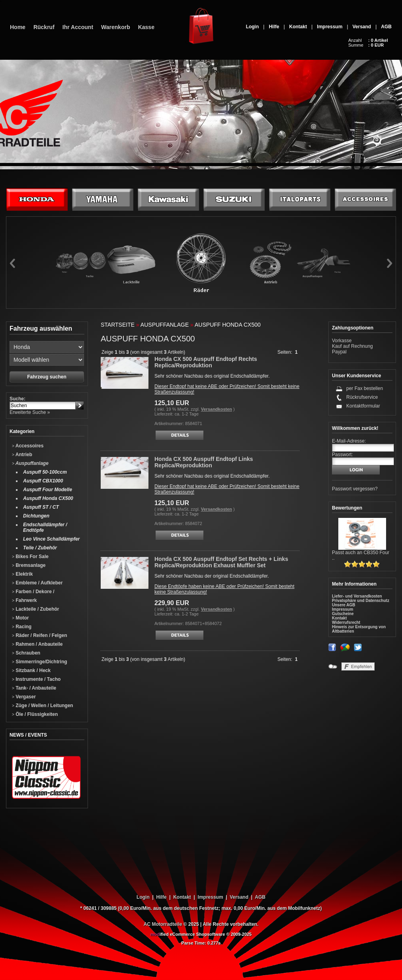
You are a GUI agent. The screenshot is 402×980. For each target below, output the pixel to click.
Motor (20, 618)
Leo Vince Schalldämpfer (51, 539)
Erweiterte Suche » (30, 412)
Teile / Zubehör (40, 548)
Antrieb (22, 455)
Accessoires (28, 446)
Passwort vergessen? (355, 489)
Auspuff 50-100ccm (45, 472)
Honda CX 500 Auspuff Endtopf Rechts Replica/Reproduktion (206, 362)
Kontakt (298, 27)
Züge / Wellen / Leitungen (43, 706)
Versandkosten (217, 409)
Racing (22, 627)
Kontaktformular (363, 406)
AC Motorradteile (163, 924)
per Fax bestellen (365, 388)
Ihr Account (78, 27)
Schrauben (26, 653)
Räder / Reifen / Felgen (40, 635)
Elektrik (22, 574)
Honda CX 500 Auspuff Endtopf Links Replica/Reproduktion (204, 462)
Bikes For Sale (30, 557)
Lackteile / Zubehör (36, 609)
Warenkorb (116, 27)
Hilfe (274, 27)
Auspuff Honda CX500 (48, 498)
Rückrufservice (362, 397)
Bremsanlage (29, 565)
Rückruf (44, 27)
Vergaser (24, 697)
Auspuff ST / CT (41, 507)
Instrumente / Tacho (36, 679)
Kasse (146, 27)
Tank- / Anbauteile (34, 688)
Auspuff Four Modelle (48, 490)
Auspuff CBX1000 (43, 481)
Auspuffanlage (30, 463)
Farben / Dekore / (33, 592)
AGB (386, 27)
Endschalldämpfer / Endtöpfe (45, 527)
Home (18, 27)
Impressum (330, 27)
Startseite (118, 325)
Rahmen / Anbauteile (37, 644)
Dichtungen (36, 516)
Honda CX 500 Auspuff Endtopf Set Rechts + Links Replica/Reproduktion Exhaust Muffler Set (221, 562)
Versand (362, 27)
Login (253, 27)
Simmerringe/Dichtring (40, 662)
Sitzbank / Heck (31, 670)
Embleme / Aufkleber (37, 583)
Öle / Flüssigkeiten (35, 714)
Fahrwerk (24, 600)
